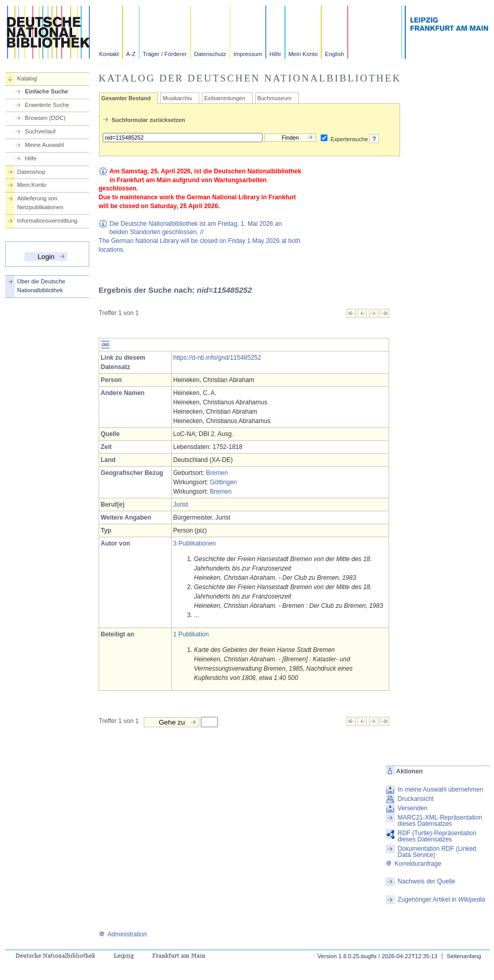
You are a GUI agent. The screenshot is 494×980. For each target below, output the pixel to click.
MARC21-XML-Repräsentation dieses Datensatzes (440, 821)
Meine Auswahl (44, 145)
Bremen (217, 473)
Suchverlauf (40, 131)
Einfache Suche (46, 91)
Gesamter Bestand (126, 98)
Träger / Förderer (165, 54)
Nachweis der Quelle (426, 881)
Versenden (412, 808)
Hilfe (275, 54)
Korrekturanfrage (413, 864)
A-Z (131, 54)
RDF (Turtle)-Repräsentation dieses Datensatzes (437, 836)
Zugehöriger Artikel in (441, 900)
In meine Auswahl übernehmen (440, 790)
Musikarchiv (177, 98)
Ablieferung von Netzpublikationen (40, 203)
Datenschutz (210, 54)
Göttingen (223, 482)
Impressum (248, 54)
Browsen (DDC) (45, 118)
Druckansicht (415, 799)
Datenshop (31, 172)
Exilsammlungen (224, 98)
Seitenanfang (464, 956)
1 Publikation (191, 634)
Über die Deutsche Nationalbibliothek (41, 286)
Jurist (181, 505)
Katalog (27, 78)
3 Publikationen (195, 543)
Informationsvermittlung (47, 221)
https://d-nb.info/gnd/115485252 (217, 358)
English (334, 54)
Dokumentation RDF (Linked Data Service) (437, 852)
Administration (123, 934)
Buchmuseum (275, 98)
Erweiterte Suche (47, 105)
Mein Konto (303, 54)
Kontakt (109, 54)
